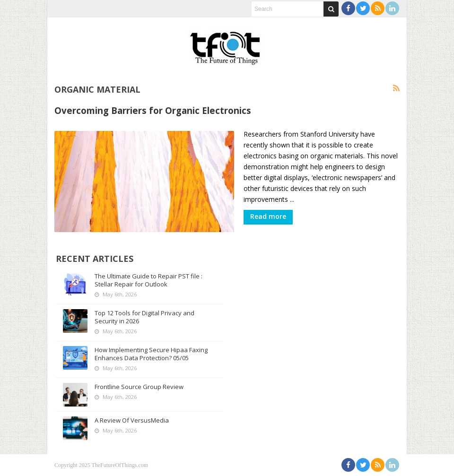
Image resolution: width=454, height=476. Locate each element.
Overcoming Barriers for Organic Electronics (153, 110)
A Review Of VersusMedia (132, 420)
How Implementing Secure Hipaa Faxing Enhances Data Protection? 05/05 (151, 354)
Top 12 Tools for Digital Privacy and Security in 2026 (144, 317)
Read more (268, 216)
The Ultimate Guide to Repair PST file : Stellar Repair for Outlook (148, 280)
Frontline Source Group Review (139, 387)
